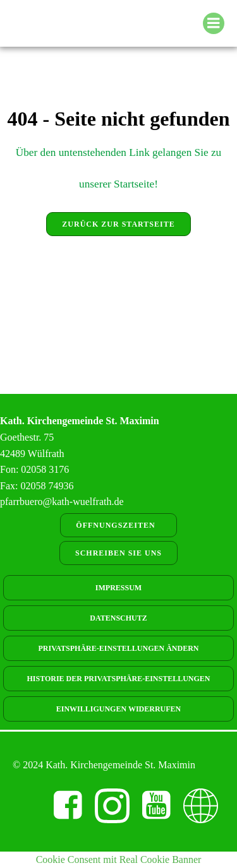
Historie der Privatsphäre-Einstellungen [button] (118, 679)
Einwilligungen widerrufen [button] (118, 709)
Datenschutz (118, 618)
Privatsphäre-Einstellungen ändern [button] (119, 648)
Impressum (118, 588)
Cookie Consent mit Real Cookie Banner (119, 859)
